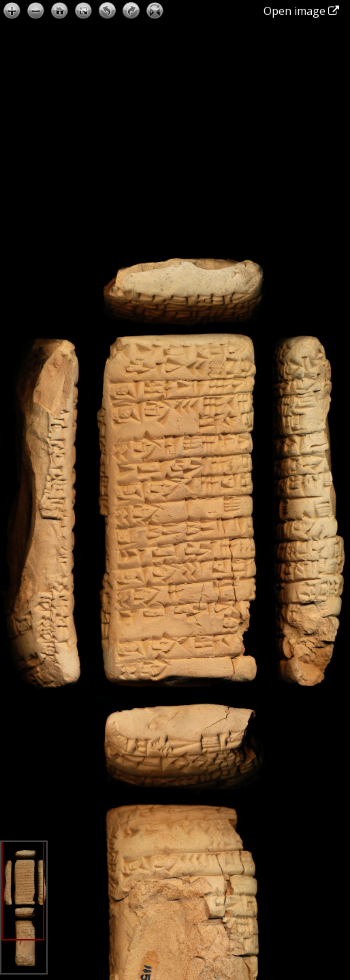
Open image (301, 11)
